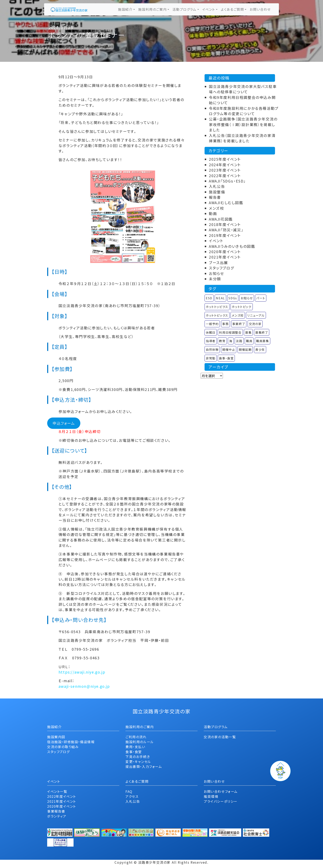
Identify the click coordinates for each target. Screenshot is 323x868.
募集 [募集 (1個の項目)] (248, 332)
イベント (209, 9)
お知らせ (216, 273)
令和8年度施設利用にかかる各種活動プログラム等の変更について (244, 111)
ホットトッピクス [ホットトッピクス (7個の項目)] (217, 307)
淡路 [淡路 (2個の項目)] (239, 341)
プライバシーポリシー (221, 801)
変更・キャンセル (138, 762)
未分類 (215, 279)
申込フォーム (64, 423)
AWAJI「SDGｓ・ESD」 (227, 181)
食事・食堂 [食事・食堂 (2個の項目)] (226, 358)
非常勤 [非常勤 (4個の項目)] (211, 358)
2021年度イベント (225, 257)
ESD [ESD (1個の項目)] (209, 298)
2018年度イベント (225, 224)
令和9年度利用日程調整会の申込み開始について (242, 100)
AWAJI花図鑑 (221, 219)
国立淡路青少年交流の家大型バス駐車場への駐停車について (243, 89)
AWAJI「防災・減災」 (226, 230)
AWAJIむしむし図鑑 (226, 203)
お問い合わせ (260, 9)
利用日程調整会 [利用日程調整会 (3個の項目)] (230, 332)
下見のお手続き (138, 757)
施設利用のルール (140, 742)
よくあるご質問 (232, 9)
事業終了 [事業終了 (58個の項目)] (239, 324)
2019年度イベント (225, 235)
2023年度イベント (225, 170)
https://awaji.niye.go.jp (82, 672)
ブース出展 (218, 263)
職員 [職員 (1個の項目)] (249, 341)
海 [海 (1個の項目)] (231, 341)
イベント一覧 (57, 791)
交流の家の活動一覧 (220, 737)
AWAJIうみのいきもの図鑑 (232, 246)
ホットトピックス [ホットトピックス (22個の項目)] (217, 315)
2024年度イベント (225, 165)
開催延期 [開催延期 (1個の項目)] (245, 349)
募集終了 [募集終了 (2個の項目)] (262, 332)
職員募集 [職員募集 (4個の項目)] (262, 341)
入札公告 (217, 186)
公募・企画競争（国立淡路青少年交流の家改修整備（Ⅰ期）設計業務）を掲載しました (243, 124)
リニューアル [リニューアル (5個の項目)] (256, 315)
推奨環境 (211, 796)
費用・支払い (135, 747)
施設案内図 (56, 737)
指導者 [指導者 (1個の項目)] (211, 341)
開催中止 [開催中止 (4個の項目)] (229, 349)
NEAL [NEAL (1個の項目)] (220, 298)
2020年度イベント (225, 252)
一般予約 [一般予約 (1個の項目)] (212, 324)
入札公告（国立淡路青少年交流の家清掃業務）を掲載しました (242, 138)
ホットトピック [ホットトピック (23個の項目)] (242, 307)
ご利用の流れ (136, 737)
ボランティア (57, 816)
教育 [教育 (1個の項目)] (222, 341)
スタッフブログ (221, 268)
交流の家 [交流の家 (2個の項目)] (255, 324)
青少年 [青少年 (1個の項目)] (260, 349)
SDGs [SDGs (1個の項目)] (233, 298)
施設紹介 (125, 9)
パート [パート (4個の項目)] (261, 298)
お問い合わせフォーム (221, 791)
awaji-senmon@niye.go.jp (84, 686)
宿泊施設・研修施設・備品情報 (71, 742)
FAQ (129, 791)
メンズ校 (216, 208)
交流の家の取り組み (63, 747)
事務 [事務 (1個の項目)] (225, 324)
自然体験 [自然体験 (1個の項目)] (212, 349)
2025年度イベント (225, 159)
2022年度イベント (225, 176)
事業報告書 (56, 811)
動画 (213, 213)
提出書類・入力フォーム (144, 766)
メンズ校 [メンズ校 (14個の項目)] (238, 315)
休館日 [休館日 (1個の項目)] (211, 332)
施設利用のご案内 (152, 9)
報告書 (215, 197)
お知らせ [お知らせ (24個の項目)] (247, 298)
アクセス (132, 796)
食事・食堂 (134, 752)
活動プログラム (184, 9)
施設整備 (217, 192)
